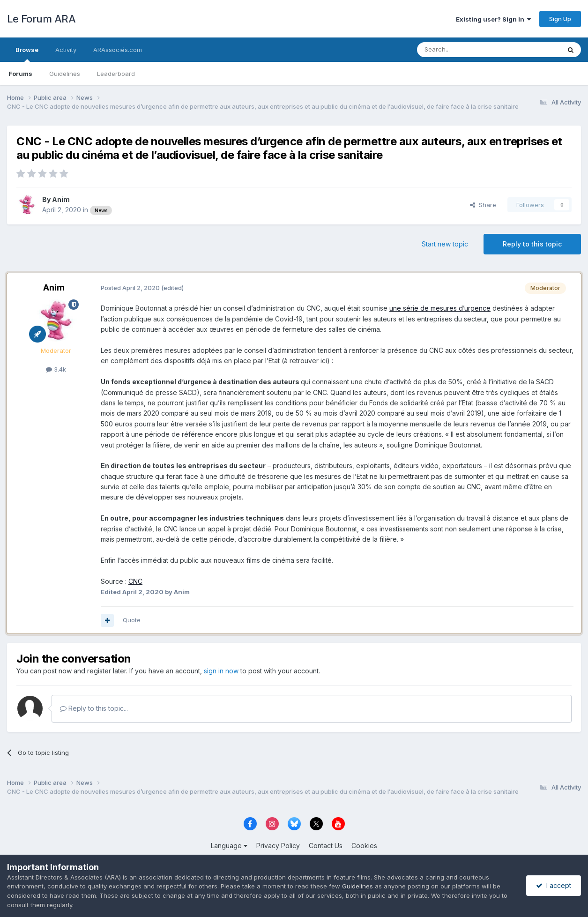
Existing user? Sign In (493, 19)
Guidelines (65, 74)
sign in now (221, 671)
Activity (66, 50)
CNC (135, 581)
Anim (61, 199)
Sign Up (560, 19)
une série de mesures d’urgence (440, 308)
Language (229, 846)
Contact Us (326, 846)
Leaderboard (116, 74)
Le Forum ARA (41, 19)
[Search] (465, 50)
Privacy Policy (278, 846)
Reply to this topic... (94, 708)
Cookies (364, 846)
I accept (554, 885)
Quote (132, 620)
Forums (20, 74)
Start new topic (445, 244)
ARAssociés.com (118, 50)
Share (483, 205)
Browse (27, 54)
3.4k (56, 369)
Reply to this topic (532, 244)
